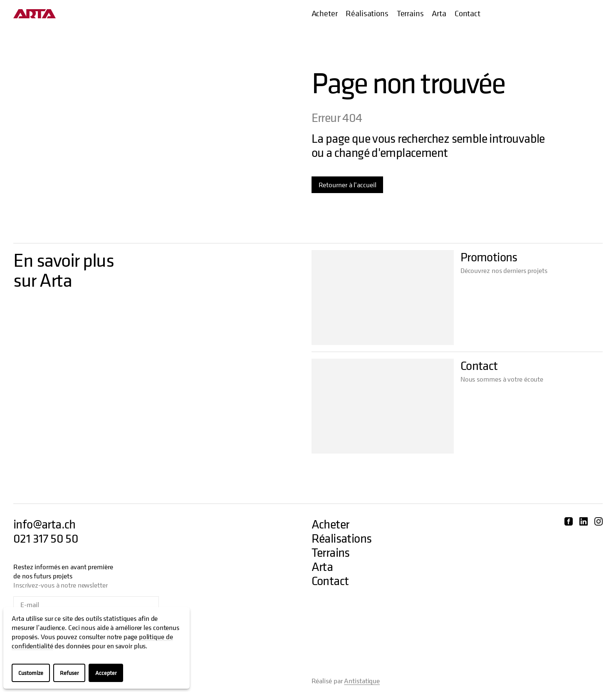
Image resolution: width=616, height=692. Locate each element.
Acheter (325, 14)
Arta (439, 14)
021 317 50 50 (46, 538)
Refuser (69, 673)
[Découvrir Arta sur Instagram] (599, 521)
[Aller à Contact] (383, 406)
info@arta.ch (45, 524)
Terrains (410, 14)
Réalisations (367, 14)
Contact (468, 14)
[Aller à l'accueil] (35, 14)
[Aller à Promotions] (383, 298)
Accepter (106, 673)
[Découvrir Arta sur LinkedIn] (584, 521)
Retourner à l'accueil (348, 185)
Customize (31, 673)
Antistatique (362, 681)
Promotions (489, 257)
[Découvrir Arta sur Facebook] (569, 521)
